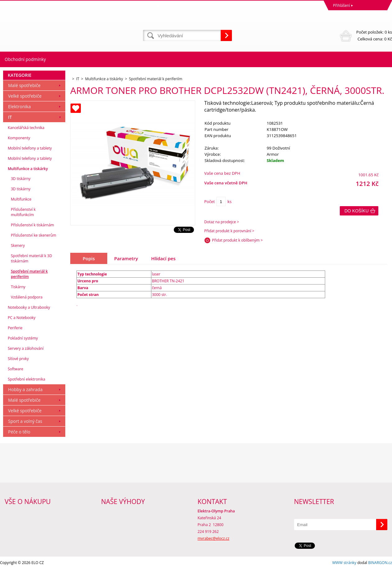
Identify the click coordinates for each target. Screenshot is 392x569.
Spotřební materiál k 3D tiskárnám (31, 258)
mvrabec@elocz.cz (214, 538)
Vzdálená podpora (27, 297)
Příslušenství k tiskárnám (32, 225)
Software (16, 369)
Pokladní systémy (23, 338)
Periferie (15, 328)
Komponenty (19, 138)
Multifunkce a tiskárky (28, 169)
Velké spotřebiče (25, 96)
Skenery (18, 245)
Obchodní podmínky (25, 59)
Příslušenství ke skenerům (34, 235)
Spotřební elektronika (26, 379)
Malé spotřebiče (24, 85)
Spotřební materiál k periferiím (29, 274)
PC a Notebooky (22, 318)
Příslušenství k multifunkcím (23, 212)
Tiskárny (18, 287)
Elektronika (19, 106)
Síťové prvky (18, 359)
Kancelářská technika (26, 128)
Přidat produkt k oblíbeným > (237, 240)
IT (10, 117)
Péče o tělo (19, 432)
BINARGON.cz (380, 563)
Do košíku (357, 211)
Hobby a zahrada (25, 389)
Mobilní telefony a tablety (30, 148)
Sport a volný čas (25, 421)
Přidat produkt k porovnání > (229, 231)
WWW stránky (344, 563)
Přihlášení (341, 5)
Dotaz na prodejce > (222, 222)
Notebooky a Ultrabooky (29, 307)
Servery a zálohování (26, 348)
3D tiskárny (21, 179)
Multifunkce (21, 199)
